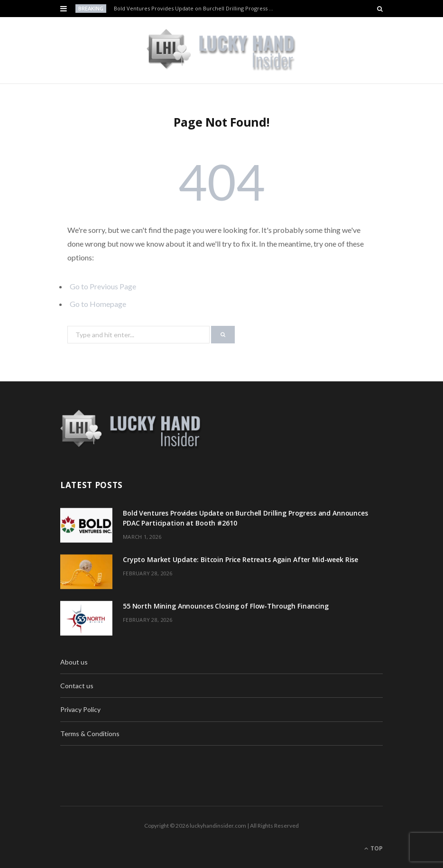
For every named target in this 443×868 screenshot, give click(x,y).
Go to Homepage (98, 304)
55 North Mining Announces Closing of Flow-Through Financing (226, 606)
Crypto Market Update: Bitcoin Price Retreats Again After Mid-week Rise (240, 559)
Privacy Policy (80, 709)
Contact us (77, 686)
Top (374, 848)
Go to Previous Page (103, 286)
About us (74, 662)
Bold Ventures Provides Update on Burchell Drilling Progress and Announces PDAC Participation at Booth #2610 (196, 9)
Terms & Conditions (90, 734)
